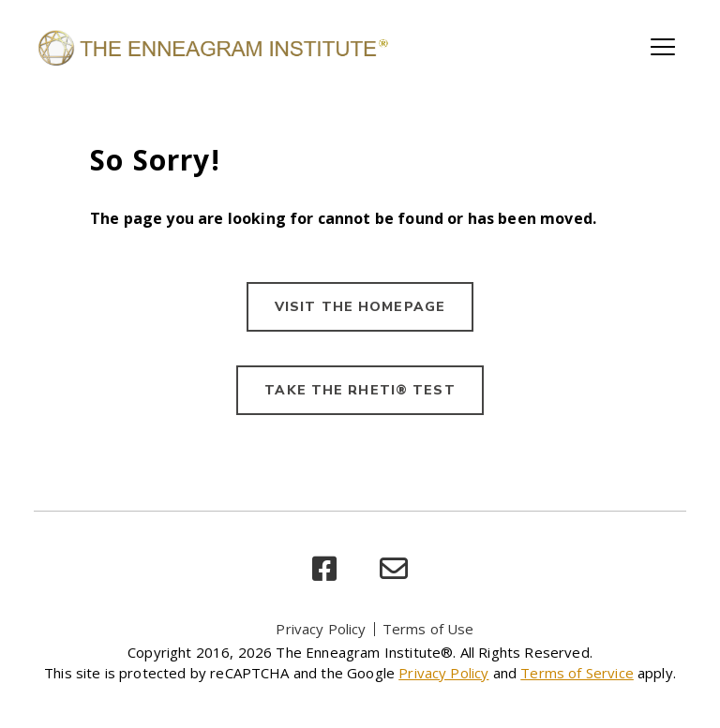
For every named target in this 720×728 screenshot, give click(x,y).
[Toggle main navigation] (663, 47)
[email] (394, 569)
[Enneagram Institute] (212, 47)
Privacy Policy (321, 629)
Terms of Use (428, 629)
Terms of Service (577, 673)
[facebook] (324, 569)
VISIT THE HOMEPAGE (360, 307)
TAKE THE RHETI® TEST (360, 390)
